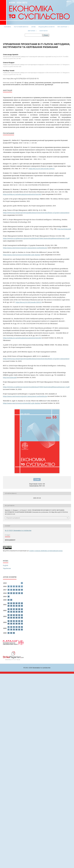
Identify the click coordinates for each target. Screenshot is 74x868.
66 (11, 624)
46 (22, 612)
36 (11, 609)
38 (16, 609)
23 (8, 603)
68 (16, 624)
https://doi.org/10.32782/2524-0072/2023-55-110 (23, 79)
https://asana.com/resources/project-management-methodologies (25, 248)
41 (8, 612)
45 (19, 612)
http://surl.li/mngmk (64, 229)
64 (22, 621)
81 (19, 630)
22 (11, 600)
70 (22, 624)
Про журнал (63, 27)
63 (19, 621)
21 (8, 600)
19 (22, 593)
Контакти (44, 31)
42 (11, 612)
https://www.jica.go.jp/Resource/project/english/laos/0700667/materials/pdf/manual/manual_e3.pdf (36, 238)
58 (22, 618)
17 (16, 593)
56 (16, 618)
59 (8, 621)
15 (11, 593)
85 (14, 633)
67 (14, 624)
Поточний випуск (21, 27)
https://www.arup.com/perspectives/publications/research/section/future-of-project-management (36, 213)
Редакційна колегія (46, 27)
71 (8, 627)
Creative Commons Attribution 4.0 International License (46, 551)
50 (16, 615)
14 (8, 593)
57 (19, 618)
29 (8, 606)
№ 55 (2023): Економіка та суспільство (18, 530)
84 (11, 633)
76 (22, 627)
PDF (38, 479)
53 (8, 618)
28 (22, 603)
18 (19, 593)
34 (22, 606)
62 (16, 621)
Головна (7, 27)
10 (14, 590)
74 (16, 627)
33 (19, 606)
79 (14, 630)
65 (8, 624)
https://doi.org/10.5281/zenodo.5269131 (42, 169)
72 (11, 627)
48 (11, 615)
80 (16, 630)
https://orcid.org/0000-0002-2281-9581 (12, 59)
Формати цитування (13, 518)
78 (11, 630)
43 (14, 612)
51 (19, 615)
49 (14, 615)
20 (8, 596)
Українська (7, 568)
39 (19, 609)
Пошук (46, 35)
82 (22, 630)
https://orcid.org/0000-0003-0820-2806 (12, 67)
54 (11, 618)
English (6, 565)
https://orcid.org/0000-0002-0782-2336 (12, 75)
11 (16, 590)
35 (8, 609)
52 (22, 615)
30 (11, 606)
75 (19, 627)
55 (14, 618)
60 (11, 621)
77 (8, 630)
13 (22, 590)
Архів (33, 27)
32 (16, 606)
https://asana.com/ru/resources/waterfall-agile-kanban (22, 255)
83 (8, 633)
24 (11, 603)
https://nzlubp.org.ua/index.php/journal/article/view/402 (22, 194)
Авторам (32, 31)
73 (14, 627)
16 (14, 593)
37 (14, 609)
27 (19, 603)
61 (14, 621)
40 (22, 609)
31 (14, 606)
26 (16, 603)
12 (19, 590)
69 (19, 624)
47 (8, 615)
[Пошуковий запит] (33, 35)
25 (14, 603)
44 (16, 612)
